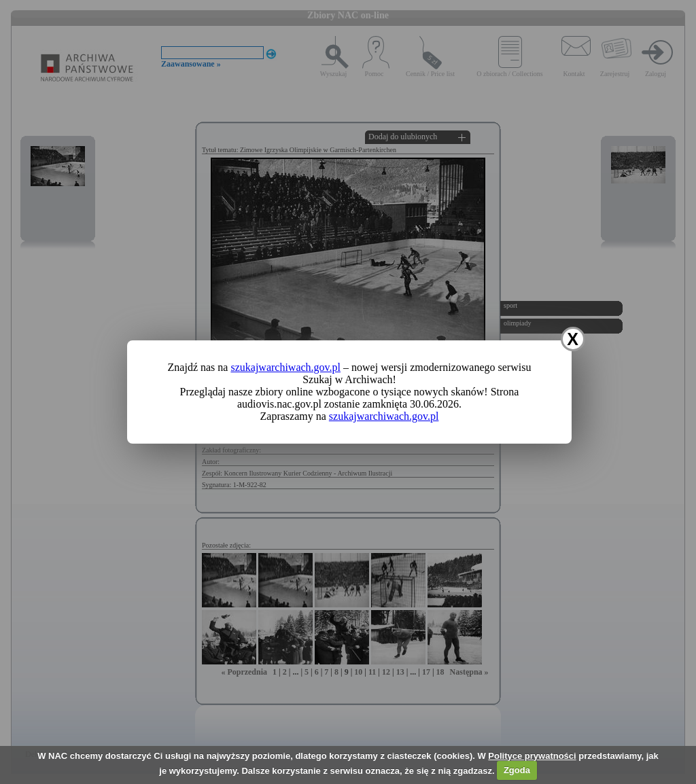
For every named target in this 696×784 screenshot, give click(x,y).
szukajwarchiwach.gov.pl (285, 367)
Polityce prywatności (532, 756)
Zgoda (517, 770)
